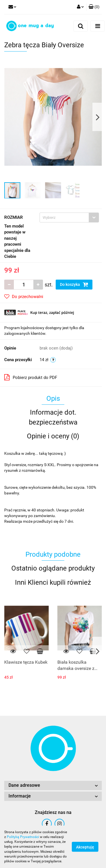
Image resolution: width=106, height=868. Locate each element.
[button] (94, 7)
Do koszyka (74, 284)
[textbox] (64, 217)
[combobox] (69, 217)
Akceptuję (85, 847)
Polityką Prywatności (23, 837)
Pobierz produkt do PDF (31, 377)
